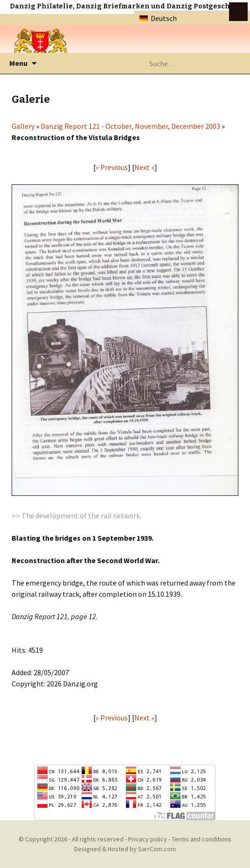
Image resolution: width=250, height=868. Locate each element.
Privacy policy (148, 839)
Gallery (23, 126)
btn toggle (238, 12)
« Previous (112, 167)
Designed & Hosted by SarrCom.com (125, 849)
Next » (144, 167)
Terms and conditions (201, 839)
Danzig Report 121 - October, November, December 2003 (130, 126)
